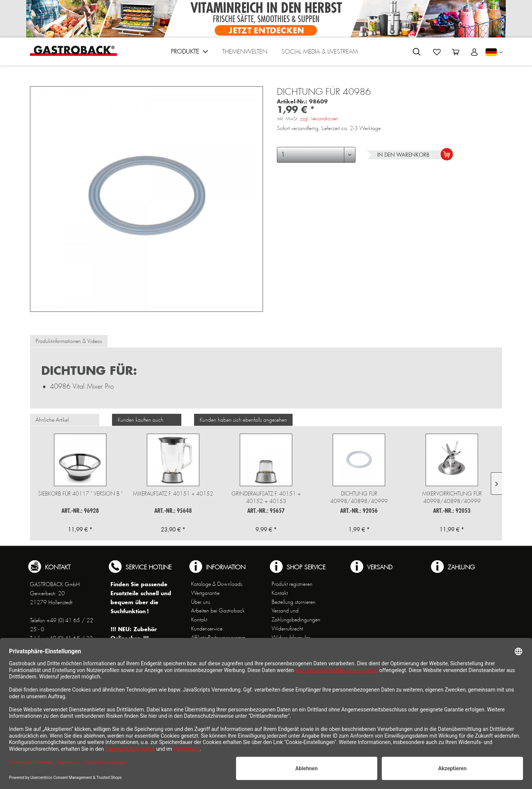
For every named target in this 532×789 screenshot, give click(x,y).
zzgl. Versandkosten (319, 119)
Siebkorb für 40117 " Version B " (80, 494)
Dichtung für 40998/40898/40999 (359, 497)
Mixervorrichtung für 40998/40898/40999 (452, 497)
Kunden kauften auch (140, 420)
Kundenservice (207, 629)
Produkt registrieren (292, 584)
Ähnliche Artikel (52, 420)
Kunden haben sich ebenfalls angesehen (243, 420)
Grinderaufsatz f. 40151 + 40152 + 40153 (266, 497)
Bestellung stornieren (294, 602)
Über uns (201, 602)
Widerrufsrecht (287, 629)
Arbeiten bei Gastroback (218, 611)
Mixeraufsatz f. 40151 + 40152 (173, 494)
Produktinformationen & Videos (69, 341)
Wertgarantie (205, 593)
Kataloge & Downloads (217, 584)
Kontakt (199, 620)
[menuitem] (189, 53)
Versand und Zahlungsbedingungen (296, 615)
